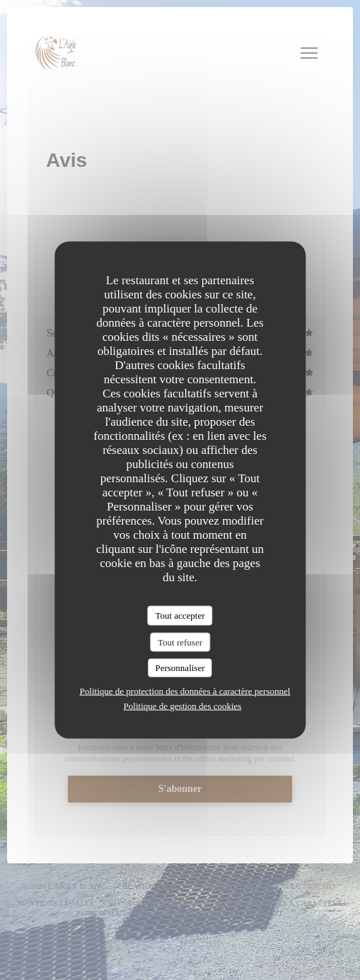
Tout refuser (180, 642)
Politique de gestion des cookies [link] (183, 705)
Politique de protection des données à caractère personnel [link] (185, 690)
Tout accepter (180, 616)
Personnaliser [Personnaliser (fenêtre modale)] (180, 668)
